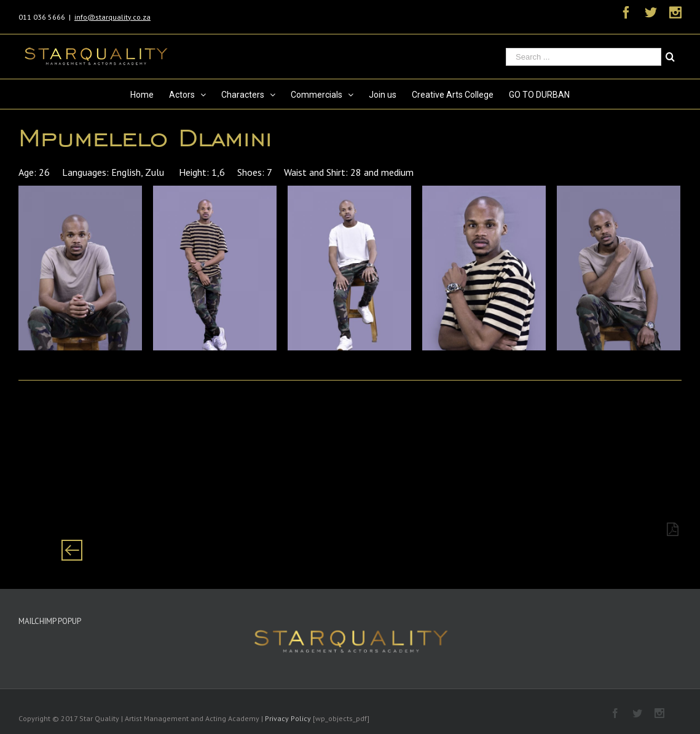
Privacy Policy (288, 718)
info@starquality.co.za (112, 17)
